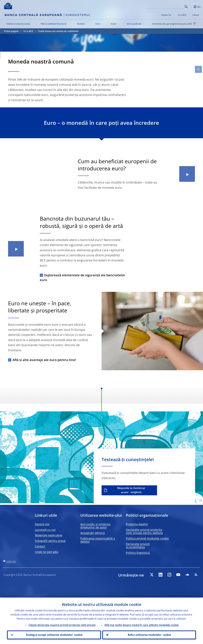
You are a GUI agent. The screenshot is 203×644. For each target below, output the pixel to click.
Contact (40, 546)
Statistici (81, 24)
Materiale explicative (49, 535)
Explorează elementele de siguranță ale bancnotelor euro (82, 278)
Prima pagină (11, 31)
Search (186, 7)
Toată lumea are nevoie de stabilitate (58, 31)
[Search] (168, 6)
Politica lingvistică (138, 553)
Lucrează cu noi (45, 530)
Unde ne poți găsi (47, 552)
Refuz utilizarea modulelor (149, 635)
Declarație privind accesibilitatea (138, 546)
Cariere (196, 15)
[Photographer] (200, 368)
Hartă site (11, 561)
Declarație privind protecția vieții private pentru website (144, 531)
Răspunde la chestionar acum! (131, 490)
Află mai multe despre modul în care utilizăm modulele (142, 625)
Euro (98, 24)
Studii (113, 24)
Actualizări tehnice (93, 533)
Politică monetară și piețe (18, 24)
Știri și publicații (134, 24)
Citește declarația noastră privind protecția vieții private (62, 625)
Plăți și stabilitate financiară (53, 24)
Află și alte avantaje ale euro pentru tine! (44, 360)
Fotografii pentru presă (50, 541)
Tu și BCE (182, 15)
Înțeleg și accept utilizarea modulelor (54, 635)
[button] (191, 7)
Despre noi (166, 15)
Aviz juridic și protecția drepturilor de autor (95, 526)
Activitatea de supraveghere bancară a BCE (174, 24)
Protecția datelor (137, 524)
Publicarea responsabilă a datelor (98, 540)
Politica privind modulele (147, 538)
